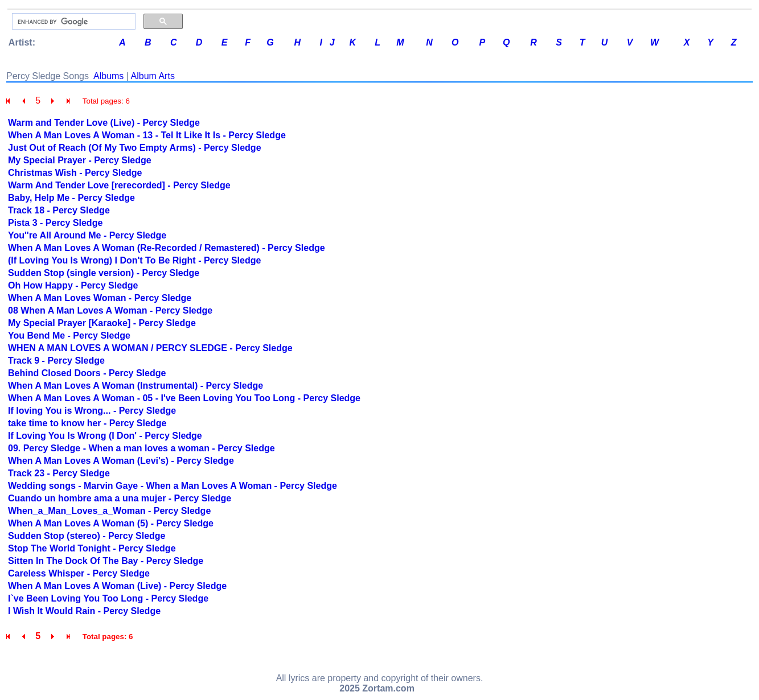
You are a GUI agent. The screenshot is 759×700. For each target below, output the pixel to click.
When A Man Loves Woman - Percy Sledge (100, 298)
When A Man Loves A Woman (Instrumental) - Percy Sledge (136, 386)
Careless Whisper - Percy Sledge (79, 573)
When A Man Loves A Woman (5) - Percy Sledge (111, 523)
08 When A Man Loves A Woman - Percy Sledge (110, 310)
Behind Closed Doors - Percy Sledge (87, 373)
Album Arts (153, 76)
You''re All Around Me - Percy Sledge (87, 235)
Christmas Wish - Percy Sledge (75, 173)
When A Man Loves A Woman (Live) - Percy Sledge (117, 586)
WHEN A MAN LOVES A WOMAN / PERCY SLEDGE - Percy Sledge (150, 348)
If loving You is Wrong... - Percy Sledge (92, 411)
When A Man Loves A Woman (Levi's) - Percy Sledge (121, 461)
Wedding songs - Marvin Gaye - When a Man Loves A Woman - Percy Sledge (173, 486)
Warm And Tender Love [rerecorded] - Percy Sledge (119, 185)
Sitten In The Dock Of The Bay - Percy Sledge (106, 561)
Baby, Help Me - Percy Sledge (71, 198)
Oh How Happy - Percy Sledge (73, 285)
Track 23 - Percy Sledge (59, 473)
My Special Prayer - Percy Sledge (80, 160)
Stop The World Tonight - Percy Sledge (92, 548)
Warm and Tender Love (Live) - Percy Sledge (104, 123)
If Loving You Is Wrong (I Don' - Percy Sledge (105, 436)
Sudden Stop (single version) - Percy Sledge (104, 273)
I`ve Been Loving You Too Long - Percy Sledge (108, 598)
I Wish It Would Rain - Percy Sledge (84, 611)
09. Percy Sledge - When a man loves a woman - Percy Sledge (141, 448)
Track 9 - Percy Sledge (56, 361)
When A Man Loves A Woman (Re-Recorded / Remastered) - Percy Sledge (167, 248)
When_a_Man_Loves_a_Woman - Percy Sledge (109, 511)
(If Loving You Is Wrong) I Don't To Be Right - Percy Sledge (134, 260)
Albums (108, 76)
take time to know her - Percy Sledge (87, 423)
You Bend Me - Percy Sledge (69, 335)
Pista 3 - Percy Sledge (55, 223)
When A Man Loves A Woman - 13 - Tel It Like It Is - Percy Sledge (147, 135)
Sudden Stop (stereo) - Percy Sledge (87, 536)
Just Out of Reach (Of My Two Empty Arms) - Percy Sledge (135, 148)
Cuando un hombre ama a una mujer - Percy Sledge (120, 498)
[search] (73, 22)
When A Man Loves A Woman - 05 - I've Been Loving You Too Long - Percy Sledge (184, 398)
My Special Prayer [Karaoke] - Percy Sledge (102, 323)
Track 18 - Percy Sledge (59, 210)
